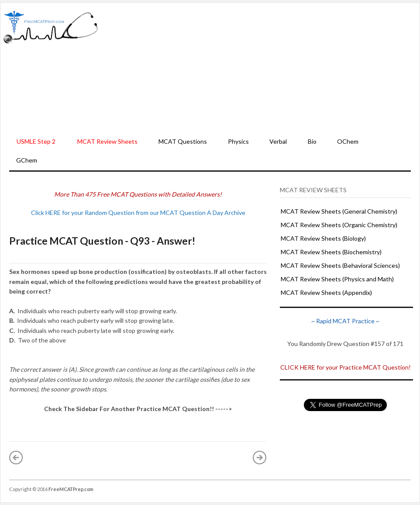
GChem (27, 160)
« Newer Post (16, 457)
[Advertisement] (259, 68)
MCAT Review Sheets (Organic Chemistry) (339, 225)
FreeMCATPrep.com (71, 489)
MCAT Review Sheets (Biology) (323, 238)
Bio (312, 141)
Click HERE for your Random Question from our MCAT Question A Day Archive (138, 213)
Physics (238, 141)
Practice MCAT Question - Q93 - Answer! (102, 241)
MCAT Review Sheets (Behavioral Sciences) (340, 265)
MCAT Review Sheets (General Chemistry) (339, 211)
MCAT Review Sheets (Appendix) (326, 292)
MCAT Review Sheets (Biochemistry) (331, 252)
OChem (348, 141)
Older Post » (260, 457)
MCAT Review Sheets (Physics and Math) (337, 279)
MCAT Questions (183, 141)
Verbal (278, 141)
